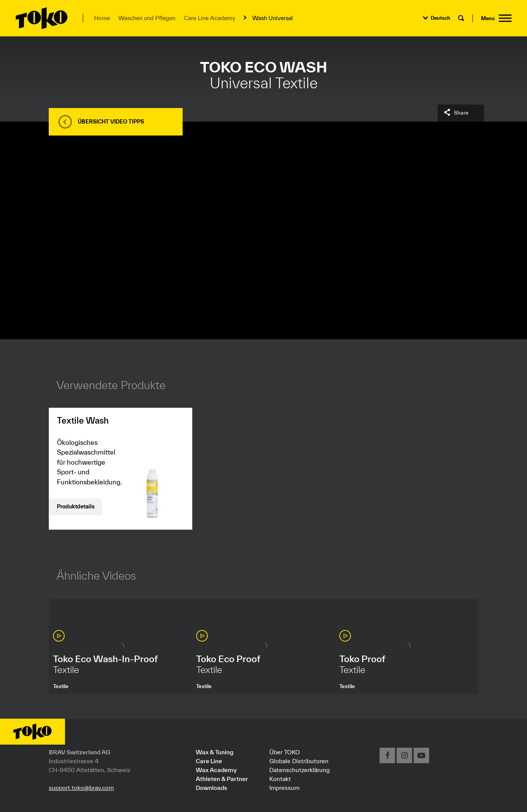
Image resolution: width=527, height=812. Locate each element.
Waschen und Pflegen (147, 18)
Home (102, 18)
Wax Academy (216, 770)
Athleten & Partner (222, 779)
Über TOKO (285, 752)
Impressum (284, 788)
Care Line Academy (210, 18)
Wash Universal (273, 18)
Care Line (209, 761)
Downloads (211, 788)
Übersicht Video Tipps (111, 122)
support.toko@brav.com (81, 788)
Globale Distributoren (299, 761)
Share (461, 113)
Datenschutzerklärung (299, 770)
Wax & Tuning (215, 752)
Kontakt (280, 779)
